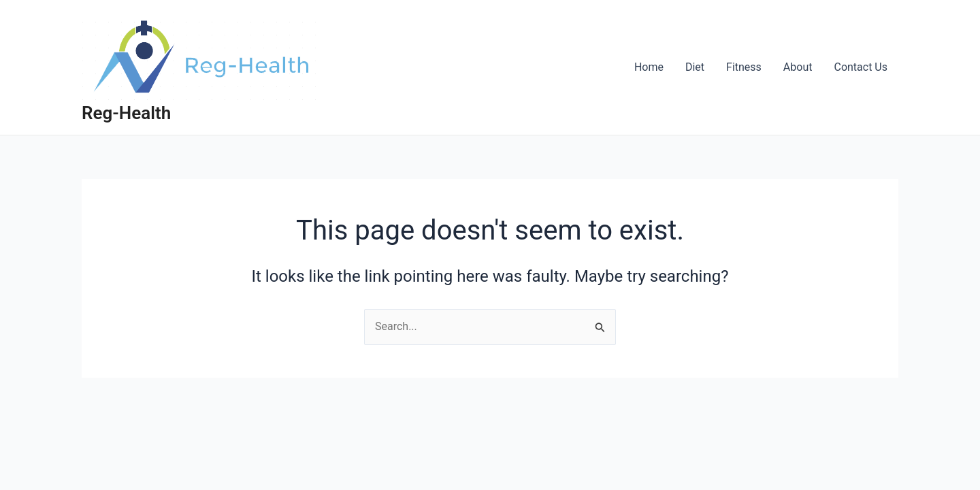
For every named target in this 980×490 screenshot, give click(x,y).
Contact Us (861, 67)
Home (649, 67)
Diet (695, 67)
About (798, 67)
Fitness (744, 67)
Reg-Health (126, 113)
